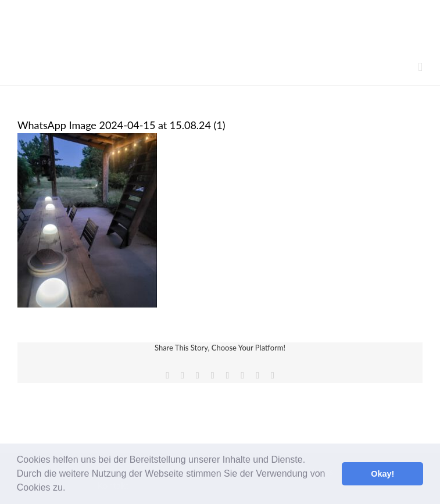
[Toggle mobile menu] (420, 67)
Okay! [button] (382, 474)
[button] (70, 489)
